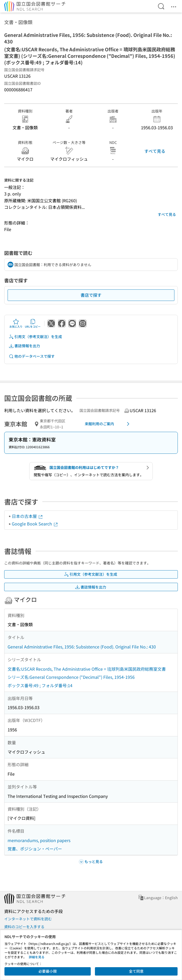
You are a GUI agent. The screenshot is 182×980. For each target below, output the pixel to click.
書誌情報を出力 (24, 346)
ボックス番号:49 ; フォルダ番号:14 (40, 685)
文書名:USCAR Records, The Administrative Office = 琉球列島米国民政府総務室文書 (87, 669)
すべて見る (155, 151)
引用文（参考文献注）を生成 (35, 337)
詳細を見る (37, 957)
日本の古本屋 (27, 516)
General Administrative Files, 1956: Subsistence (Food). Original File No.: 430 (82, 647)
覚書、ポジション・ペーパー (35, 849)
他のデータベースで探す (32, 356)
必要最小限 (48, 971)
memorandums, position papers (39, 840)
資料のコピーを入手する (24, 927)
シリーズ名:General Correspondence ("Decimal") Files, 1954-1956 (71, 677)
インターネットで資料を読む (28, 919)
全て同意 (136, 971)
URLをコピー (33, 323)
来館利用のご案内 (108, 424)
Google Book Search (35, 524)
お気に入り (16, 323)
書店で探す (91, 295)
